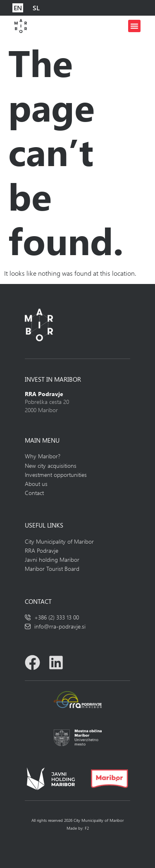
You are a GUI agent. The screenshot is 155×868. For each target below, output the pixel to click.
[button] (134, 26)
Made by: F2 (78, 828)
